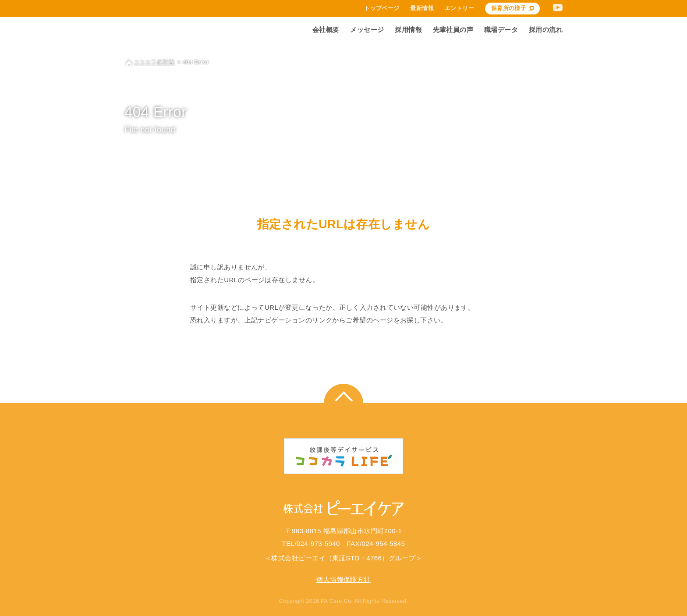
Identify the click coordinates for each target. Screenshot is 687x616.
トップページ (382, 9)
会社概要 (326, 30)
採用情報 (408, 30)
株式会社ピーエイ (298, 558)
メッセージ (367, 30)
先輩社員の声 (453, 30)
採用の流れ (546, 30)
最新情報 (422, 9)
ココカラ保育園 (154, 62)
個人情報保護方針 (343, 579)
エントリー (459, 9)
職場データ (501, 30)
